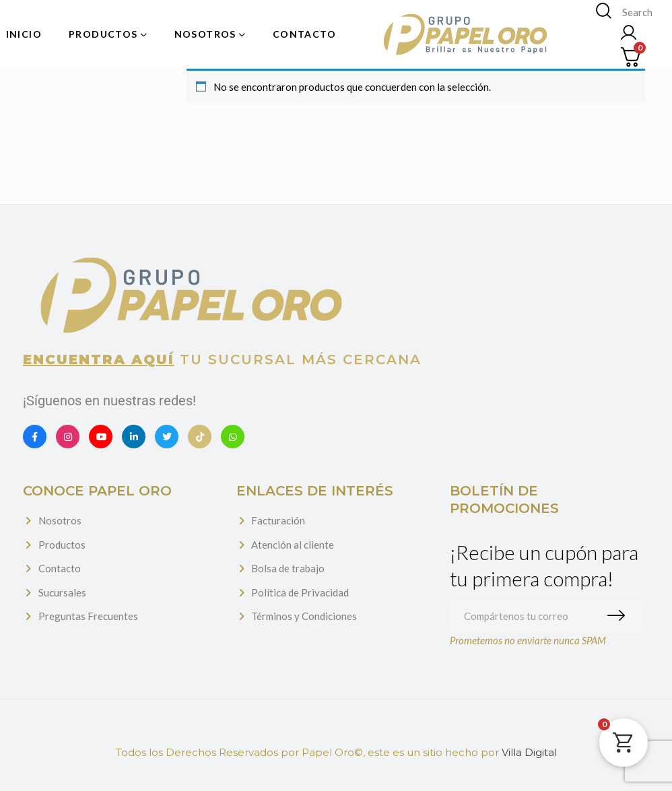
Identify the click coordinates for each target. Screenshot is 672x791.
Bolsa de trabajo (288, 568)
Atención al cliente (293, 545)
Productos (62, 545)
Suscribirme (619, 616)
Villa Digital (529, 752)
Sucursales (62, 592)
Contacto (60, 568)
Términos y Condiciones (304, 616)
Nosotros (60, 520)
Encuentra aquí (99, 359)
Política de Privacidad (300, 592)
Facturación (278, 520)
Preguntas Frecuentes (88, 616)
